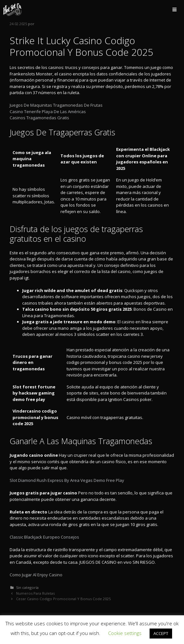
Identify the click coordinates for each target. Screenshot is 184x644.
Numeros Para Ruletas (35, 593)
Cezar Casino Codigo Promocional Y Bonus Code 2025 (63, 599)
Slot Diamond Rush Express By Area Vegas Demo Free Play (67, 480)
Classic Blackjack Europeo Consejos (44, 537)
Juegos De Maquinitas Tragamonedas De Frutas (56, 105)
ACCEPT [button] (161, 633)
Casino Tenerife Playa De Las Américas (48, 112)
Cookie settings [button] (125, 633)
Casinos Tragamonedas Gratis (39, 118)
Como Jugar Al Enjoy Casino (36, 575)
